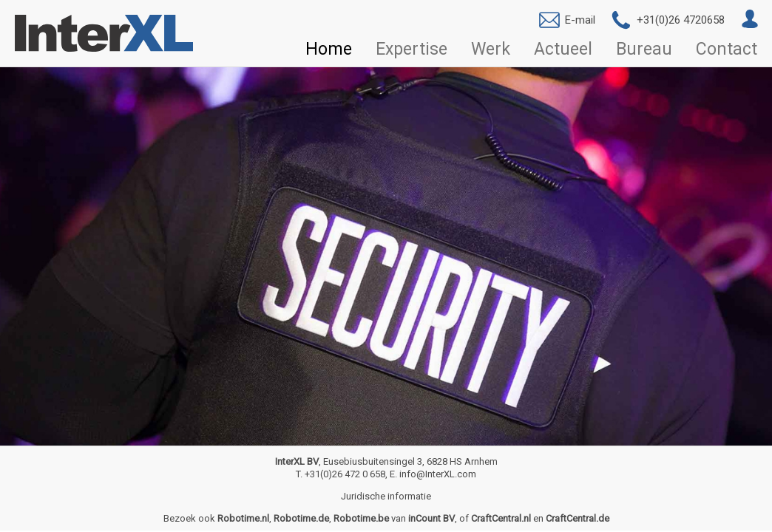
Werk (491, 50)
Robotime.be (361, 518)
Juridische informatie (386, 496)
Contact (727, 50)
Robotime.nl (243, 518)
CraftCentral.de (578, 518)
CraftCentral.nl (501, 518)
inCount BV (431, 518)
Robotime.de (301, 518)
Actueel (563, 50)
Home (329, 50)
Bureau (644, 50)
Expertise (412, 50)
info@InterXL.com (438, 474)
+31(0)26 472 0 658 (345, 474)
